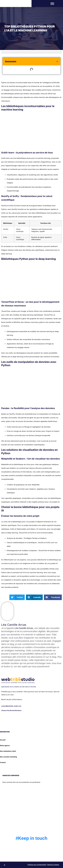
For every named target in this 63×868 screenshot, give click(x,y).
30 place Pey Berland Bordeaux (11, 711)
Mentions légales (53, 865)
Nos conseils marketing (8, 757)
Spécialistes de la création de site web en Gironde (19, 687)
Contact (3, 762)
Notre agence (5, 746)
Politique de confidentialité (37, 865)
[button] (52, 3)
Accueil (3, 740)
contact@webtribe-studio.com (11, 706)
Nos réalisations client (8, 751)
